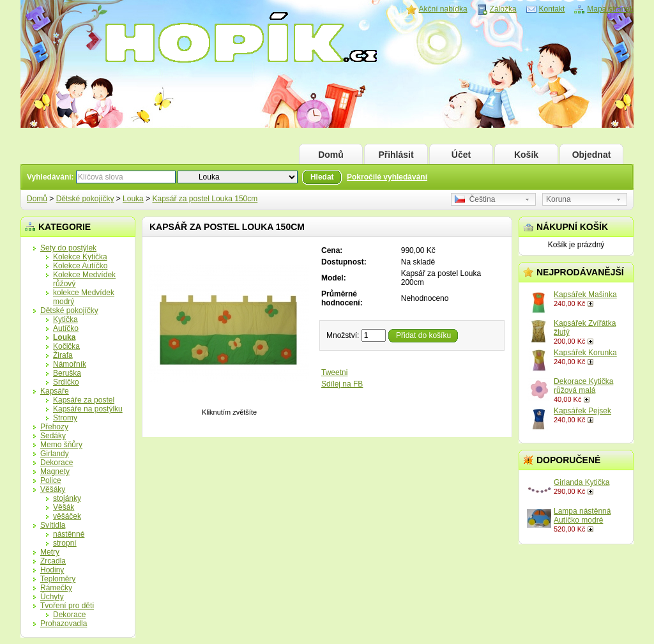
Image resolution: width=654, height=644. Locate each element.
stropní (65, 543)
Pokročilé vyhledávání (387, 177)
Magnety (55, 471)
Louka (133, 199)
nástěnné (69, 534)
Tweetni (334, 372)
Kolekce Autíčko (80, 266)
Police (51, 480)
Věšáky (53, 489)
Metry (50, 552)
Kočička (66, 346)
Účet (461, 155)
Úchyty (52, 597)
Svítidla (53, 525)
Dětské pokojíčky (85, 199)
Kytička (65, 319)
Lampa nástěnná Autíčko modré (582, 516)
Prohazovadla (64, 624)
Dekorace (57, 463)
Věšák (64, 507)
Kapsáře (55, 391)
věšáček (67, 516)
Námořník (70, 364)
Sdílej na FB (342, 384)
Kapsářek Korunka (585, 353)
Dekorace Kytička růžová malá (583, 386)
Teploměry (58, 579)
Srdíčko (66, 382)
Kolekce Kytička (80, 257)
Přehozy (54, 427)
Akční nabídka (443, 9)
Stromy (65, 418)
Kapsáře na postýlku (88, 409)
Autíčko (66, 328)
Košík (526, 155)
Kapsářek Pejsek (582, 411)
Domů (331, 155)
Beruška (67, 373)
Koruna (559, 199)
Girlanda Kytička (582, 482)
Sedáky (53, 436)
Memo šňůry (61, 445)
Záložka (503, 9)
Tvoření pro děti (67, 606)
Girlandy (55, 454)
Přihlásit (396, 155)
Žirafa (63, 355)
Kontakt (552, 9)
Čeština (475, 199)
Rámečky (56, 588)
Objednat (592, 155)
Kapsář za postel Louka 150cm (205, 199)
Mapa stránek (610, 9)
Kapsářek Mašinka (585, 295)
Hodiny (52, 570)
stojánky (67, 498)
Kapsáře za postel (84, 400)
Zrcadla (53, 561)
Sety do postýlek (68, 248)
